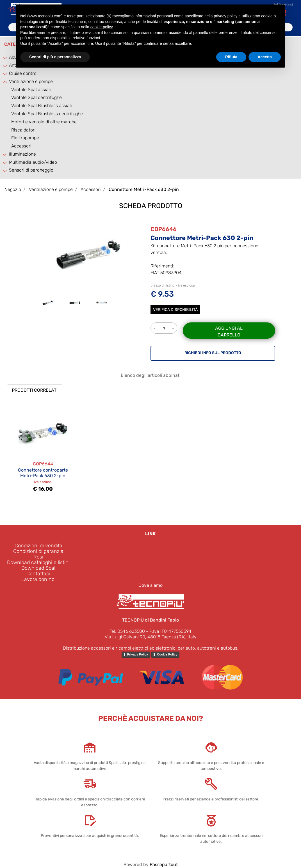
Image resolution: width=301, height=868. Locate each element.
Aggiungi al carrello (229, 332)
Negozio (13, 189)
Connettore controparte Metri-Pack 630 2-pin (43, 473)
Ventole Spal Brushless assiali (42, 106)
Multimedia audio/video (33, 162)
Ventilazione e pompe (31, 81)
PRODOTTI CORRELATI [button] (35, 390)
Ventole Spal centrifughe (37, 97)
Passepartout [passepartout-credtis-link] (164, 864)
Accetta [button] (265, 57)
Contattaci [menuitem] (38, 574)
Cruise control (23, 73)
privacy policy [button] (225, 16)
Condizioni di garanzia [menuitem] (38, 551)
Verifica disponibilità (175, 310)
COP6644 (43, 464)
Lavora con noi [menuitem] (38, 579)
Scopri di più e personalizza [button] (55, 57)
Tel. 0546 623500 (127, 631)
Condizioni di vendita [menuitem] (38, 546)
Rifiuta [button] (231, 57)
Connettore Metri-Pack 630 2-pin (144, 189)
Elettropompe (25, 138)
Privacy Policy (138, 654)
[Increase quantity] (174, 328)
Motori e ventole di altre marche (44, 122)
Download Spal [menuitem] (38, 568)
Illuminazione (22, 154)
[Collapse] (5, 82)
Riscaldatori (23, 130)
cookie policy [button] (102, 27)
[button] (88, 254)
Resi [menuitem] (38, 557)
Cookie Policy (167, 654)
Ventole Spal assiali (31, 90)
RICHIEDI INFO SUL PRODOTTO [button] (213, 353)
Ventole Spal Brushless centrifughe (47, 114)
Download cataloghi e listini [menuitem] (38, 562)
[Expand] (5, 58)
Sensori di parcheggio (31, 170)
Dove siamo (150, 585)
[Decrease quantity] (154, 328)
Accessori (21, 146)
